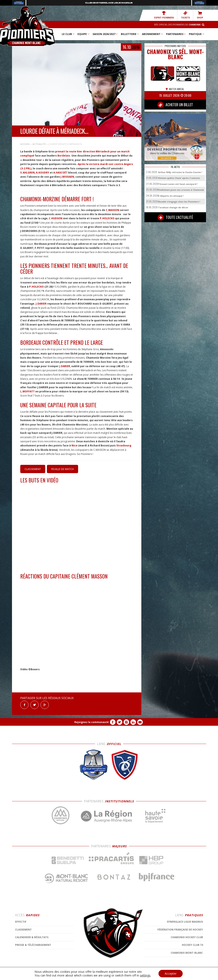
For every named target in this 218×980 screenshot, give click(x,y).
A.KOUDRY (43, 173)
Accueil (25, 144)
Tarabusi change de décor (173, 207)
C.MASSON (113, 210)
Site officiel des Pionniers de (177, 25)
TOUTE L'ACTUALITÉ (175, 217)
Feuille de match (63, 469)
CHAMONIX (159, 52)
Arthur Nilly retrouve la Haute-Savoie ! (180, 172)
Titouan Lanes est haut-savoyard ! (178, 184)
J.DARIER (41, 304)
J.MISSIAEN (67, 177)
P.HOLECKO (107, 218)
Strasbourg (124, 445)
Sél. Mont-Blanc (186, 54)
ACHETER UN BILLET (175, 105)
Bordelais (64, 156)
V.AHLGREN (27, 173)
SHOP (200, 15)
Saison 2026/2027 (105, 34)
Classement (33, 469)
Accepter (171, 973)
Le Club (68, 34)
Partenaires (176, 34)
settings (145, 975)
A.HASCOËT (60, 173)
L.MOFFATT (27, 391)
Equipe (84, 34)
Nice (74, 445)
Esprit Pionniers (164, 15)
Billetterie (130, 34)
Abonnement (153, 34)
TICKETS (185, 15)
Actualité (39, 144)
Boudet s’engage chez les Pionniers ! (179, 202)
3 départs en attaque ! (171, 196)
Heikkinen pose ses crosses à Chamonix (181, 190)
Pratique (197, 34)
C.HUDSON (56, 218)
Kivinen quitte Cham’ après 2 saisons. (179, 178)
